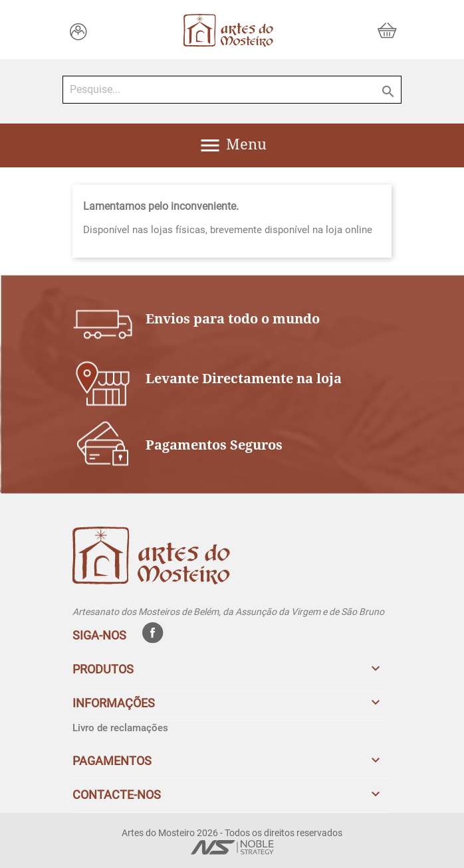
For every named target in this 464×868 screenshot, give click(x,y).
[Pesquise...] (232, 90)
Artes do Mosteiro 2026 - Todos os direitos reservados (232, 833)
